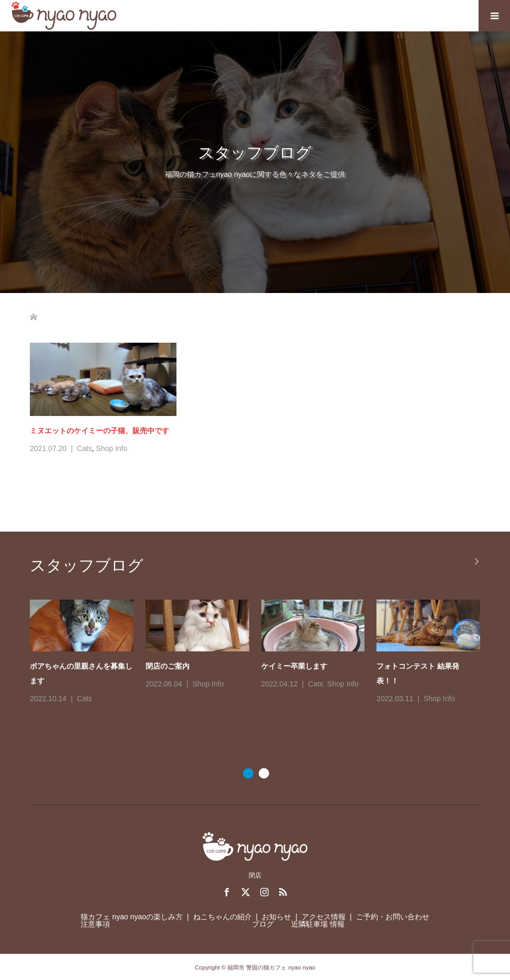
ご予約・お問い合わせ (393, 917)
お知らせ (276, 917)
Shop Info (112, 448)
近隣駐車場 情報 (318, 924)
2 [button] (264, 773)
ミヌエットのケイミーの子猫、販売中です (99, 431)
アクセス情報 (324, 917)
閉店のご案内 (168, 666)
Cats (85, 448)
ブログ (263, 924)
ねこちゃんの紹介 (223, 917)
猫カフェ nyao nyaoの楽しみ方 (132, 917)
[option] (261, 653)
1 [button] (248, 773)
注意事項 (95, 924)
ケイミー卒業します (294, 666)
